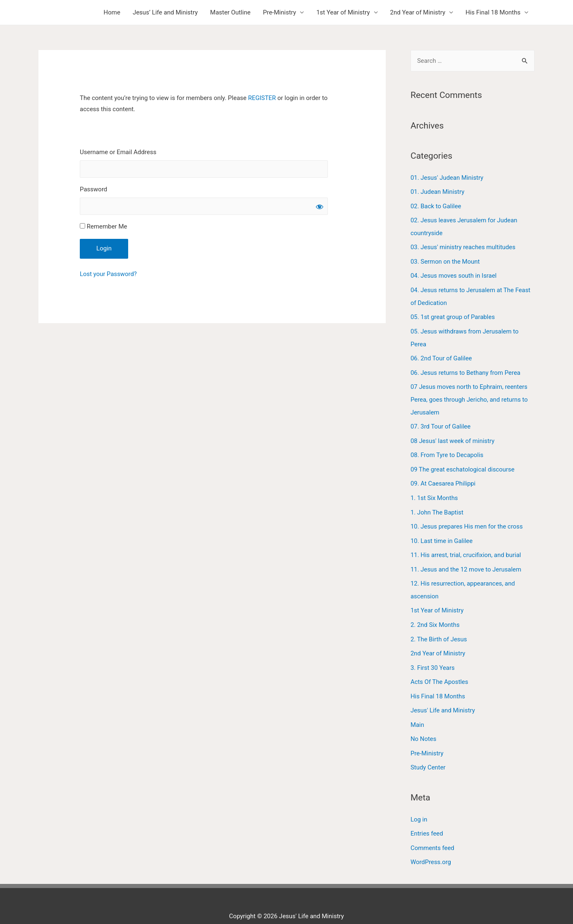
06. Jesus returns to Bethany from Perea (466, 368)
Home (112, 12)
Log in (419, 805)
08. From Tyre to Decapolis (447, 449)
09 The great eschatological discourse (463, 463)
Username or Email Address (118, 152)
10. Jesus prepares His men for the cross (467, 519)
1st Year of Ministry (343, 12)
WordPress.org (431, 847)
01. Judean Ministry (438, 191)
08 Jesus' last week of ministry (453, 435)
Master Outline (230, 12)
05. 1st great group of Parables (453, 314)
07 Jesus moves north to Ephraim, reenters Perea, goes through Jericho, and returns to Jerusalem (470, 395)
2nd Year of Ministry (418, 12)
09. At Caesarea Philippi (443, 476)
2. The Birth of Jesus (439, 629)
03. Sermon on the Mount (445, 260)
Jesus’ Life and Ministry (165, 12)
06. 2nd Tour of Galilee (442, 354)
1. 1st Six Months (434, 491)
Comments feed (433, 834)
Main (417, 712)
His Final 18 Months (493, 12)
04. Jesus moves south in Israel (454, 274)
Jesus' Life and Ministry (443, 698)
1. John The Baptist (437, 505)
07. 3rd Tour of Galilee (441, 421)
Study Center (428, 754)
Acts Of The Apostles (440, 670)
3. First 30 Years (433, 656)
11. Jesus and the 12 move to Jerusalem (466, 560)
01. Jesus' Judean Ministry (447, 178)
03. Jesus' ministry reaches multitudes (463, 246)
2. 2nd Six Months (435, 614)
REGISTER (262, 98)
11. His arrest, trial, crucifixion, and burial (466, 546)
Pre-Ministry (279, 12)
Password (93, 189)
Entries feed (427, 819)
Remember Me (103, 227)
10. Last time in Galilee (442, 532)
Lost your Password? (109, 274)
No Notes (424, 726)
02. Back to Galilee (436, 205)
